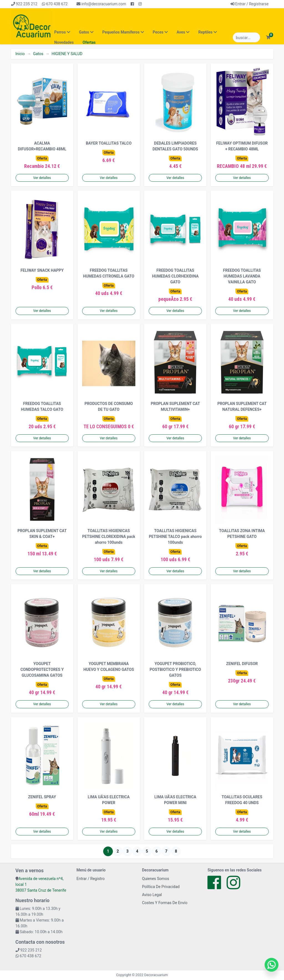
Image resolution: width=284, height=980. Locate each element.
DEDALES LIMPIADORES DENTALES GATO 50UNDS (175, 146)
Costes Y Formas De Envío (165, 903)
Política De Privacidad (161, 887)
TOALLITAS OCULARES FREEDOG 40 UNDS (242, 800)
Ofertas (89, 42)
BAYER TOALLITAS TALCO (109, 143)
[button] (268, 38)
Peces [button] (160, 32)
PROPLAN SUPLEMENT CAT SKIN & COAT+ (42, 534)
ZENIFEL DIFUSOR (242, 664)
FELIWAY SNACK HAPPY (42, 270)
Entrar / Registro (91, 879)
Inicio (20, 54)
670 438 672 (55, 4)
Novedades (64, 42)
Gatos (38, 54)
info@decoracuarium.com (101, 4)
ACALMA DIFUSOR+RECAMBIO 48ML (42, 146)
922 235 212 (24, 4)
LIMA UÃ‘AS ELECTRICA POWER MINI (175, 800)
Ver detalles (42, 178)
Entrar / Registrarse (250, 4)
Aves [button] (183, 32)
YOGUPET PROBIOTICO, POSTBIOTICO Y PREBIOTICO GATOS (175, 669)
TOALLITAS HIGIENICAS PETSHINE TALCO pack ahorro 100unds (175, 537)
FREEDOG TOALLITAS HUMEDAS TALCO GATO (42, 406)
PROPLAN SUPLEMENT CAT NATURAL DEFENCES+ (242, 406)
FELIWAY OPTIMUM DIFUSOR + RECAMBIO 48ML (242, 146)
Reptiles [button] (208, 32)
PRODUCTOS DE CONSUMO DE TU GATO (109, 406)
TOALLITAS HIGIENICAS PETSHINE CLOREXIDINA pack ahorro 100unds (109, 537)
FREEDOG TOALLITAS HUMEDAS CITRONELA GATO (109, 273)
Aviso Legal (152, 895)
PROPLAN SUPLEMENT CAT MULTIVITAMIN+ (175, 406)
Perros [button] (62, 32)
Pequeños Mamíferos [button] (123, 32)
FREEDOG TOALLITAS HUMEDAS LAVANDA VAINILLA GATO (242, 276)
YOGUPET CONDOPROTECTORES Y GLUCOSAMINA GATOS (42, 669)
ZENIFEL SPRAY (42, 797)
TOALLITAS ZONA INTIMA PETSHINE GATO (242, 534)
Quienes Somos (156, 879)
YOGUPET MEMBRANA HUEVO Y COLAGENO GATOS (109, 667)
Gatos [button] (86, 32)
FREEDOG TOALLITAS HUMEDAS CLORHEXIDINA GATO (175, 276)
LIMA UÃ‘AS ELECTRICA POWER (109, 800)
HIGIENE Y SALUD (67, 54)
